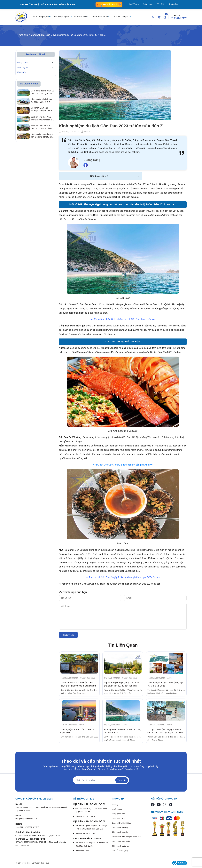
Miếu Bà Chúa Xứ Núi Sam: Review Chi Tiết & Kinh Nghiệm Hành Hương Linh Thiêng (43, 127)
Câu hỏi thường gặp (120, 850)
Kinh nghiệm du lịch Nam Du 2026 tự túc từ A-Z (42, 101)
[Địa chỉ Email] (101, 780)
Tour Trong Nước (41, 17)
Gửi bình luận (68, 635)
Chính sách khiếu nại (121, 846)
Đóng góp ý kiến (119, 814)
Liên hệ (115, 805)
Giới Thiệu (134, 4)
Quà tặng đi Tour (119, 818)
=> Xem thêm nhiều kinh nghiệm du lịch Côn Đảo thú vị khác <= (123, 319)
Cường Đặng (92, 160)
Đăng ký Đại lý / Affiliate (122, 823)
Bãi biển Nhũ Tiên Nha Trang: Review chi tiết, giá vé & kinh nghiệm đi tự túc (42, 118)
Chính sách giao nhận (121, 841)
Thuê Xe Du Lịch (121, 17)
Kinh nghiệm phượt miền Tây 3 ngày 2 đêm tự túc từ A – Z (42, 136)
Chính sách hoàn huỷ (121, 832)
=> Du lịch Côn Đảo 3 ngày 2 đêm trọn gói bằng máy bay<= (123, 465)
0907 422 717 (34, 827)
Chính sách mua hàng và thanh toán (127, 837)
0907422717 (180, 18)
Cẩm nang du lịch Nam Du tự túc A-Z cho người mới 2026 (43, 92)
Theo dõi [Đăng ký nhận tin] (122, 780)
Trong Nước (22, 63)
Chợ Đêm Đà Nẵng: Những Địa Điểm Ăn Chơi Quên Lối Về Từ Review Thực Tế (42, 109)
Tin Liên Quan (123, 645)
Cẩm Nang (148, 4)
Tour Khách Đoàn (100, 17)
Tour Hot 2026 (81, 17)
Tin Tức (161, 4)
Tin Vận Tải (22, 72)
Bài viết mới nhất (29, 84)
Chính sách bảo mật (120, 828)
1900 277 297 (21, 827)
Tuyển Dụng (175, 4)
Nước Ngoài (22, 68)
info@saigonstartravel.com (26, 819)
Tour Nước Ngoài (61, 17)
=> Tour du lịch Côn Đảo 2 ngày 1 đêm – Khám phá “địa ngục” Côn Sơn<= (123, 577)
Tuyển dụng (117, 809)
